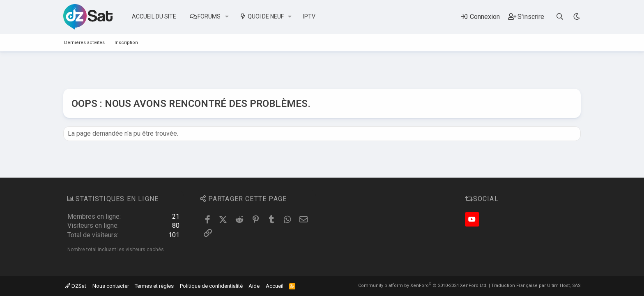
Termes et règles (154, 286)
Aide (254, 286)
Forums (209, 16)
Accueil (275, 286)
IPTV (309, 16)
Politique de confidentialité (211, 286)
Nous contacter (111, 286)
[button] (227, 17)
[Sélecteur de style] (576, 17)
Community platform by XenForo (423, 286)
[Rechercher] (560, 17)
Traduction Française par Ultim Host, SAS (536, 286)
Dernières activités (84, 43)
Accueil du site (154, 16)
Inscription (126, 43)
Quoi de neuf (266, 16)
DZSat (76, 286)
